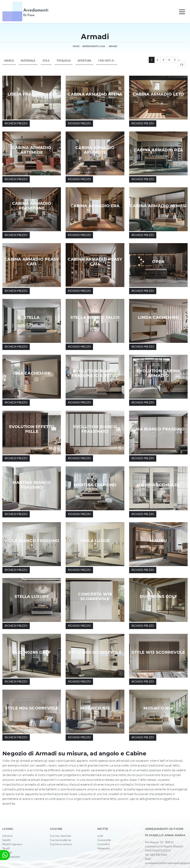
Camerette (104, 840)
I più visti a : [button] (107, 61)
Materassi (104, 848)
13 (182, 65)
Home (76, 46)
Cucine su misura (61, 844)
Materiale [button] (28, 61)
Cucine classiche (61, 836)
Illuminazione (11, 857)
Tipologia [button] (64, 61)
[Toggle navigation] (182, 12)
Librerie (7, 836)
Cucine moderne (61, 840)
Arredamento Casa (94, 46)
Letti (100, 836)
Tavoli (6, 848)
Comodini (104, 844)
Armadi (113, 46)
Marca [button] (9, 61)
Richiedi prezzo (16, 123)
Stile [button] (46, 61)
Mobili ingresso (12, 844)
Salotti (7, 840)
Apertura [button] (84, 61)
